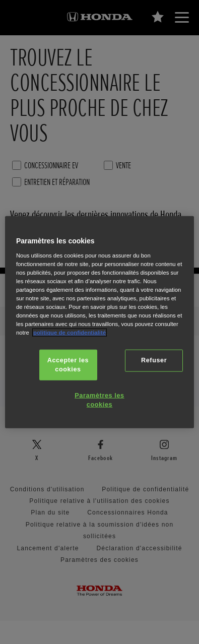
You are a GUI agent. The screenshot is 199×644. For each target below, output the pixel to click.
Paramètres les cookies (99, 400)
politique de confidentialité (70, 333)
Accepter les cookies (68, 365)
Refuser (154, 360)
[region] (99, 322)
